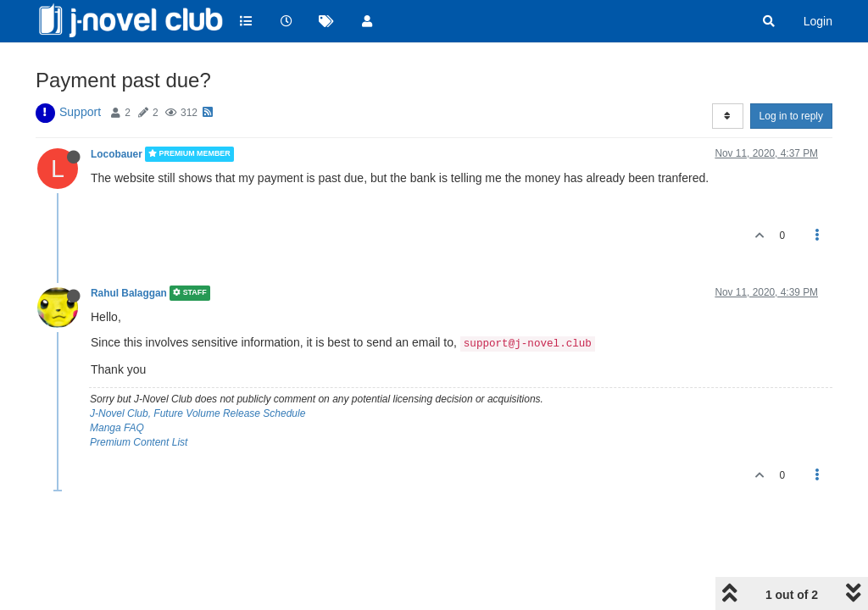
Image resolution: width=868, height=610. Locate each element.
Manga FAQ (117, 428)
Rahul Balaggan (129, 293)
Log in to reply (791, 116)
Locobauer (117, 154)
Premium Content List (139, 442)
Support (80, 112)
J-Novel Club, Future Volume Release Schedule (198, 413)
